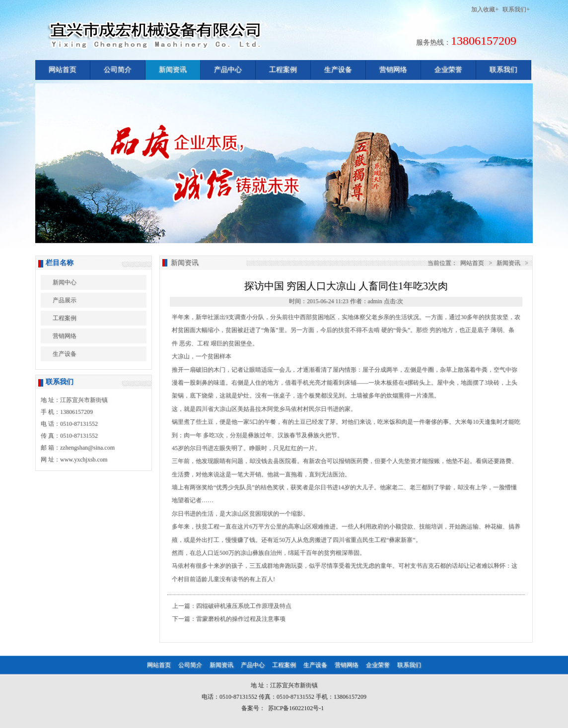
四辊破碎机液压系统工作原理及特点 (244, 606)
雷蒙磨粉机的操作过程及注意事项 (241, 619)
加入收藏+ (485, 9)
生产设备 (338, 70)
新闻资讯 (173, 70)
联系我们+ (516, 9)
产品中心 (228, 70)
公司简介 (118, 70)
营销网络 (393, 70)
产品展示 (65, 300)
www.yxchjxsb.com (84, 460)
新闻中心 (65, 282)
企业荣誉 (448, 70)
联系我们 (503, 70)
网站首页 (63, 70)
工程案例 (283, 70)
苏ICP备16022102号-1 (296, 708)
